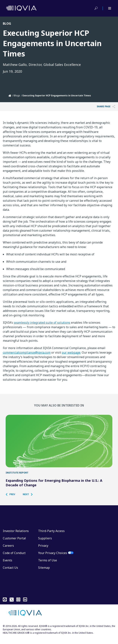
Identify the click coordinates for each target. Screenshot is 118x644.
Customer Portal (14, 545)
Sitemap (44, 574)
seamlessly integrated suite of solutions (42, 323)
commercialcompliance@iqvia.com (27, 352)
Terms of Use (48, 567)
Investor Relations (16, 537)
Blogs (17, 96)
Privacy (43, 552)
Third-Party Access (51, 537)
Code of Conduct (14, 560)
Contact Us (10, 574)
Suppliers (45, 545)
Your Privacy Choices (53, 560)
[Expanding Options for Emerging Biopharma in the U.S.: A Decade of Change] (59, 444)
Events (8, 567)
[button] (12, 501)
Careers (8, 552)
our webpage (71, 352)
